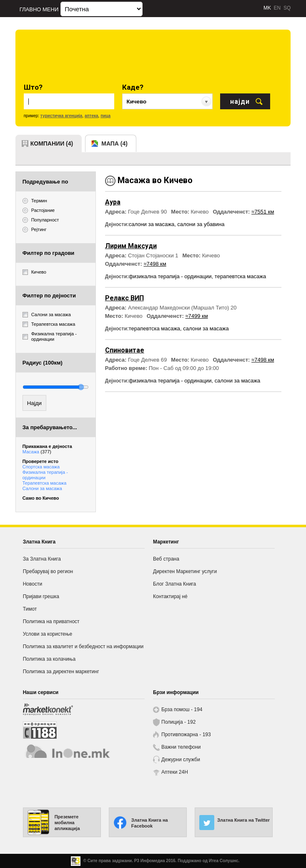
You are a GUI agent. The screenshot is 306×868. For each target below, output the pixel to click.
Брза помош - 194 (182, 709)
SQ (287, 8)
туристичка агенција (61, 116)
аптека (92, 116)
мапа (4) (114, 143)
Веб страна (166, 559)
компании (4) (52, 143)
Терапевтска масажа (45, 483)
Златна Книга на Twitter (243, 820)
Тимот (30, 609)
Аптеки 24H (175, 772)
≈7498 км (155, 264)
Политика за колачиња (49, 659)
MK (267, 8)
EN (277, 8)
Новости (33, 584)
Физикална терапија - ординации (45, 475)
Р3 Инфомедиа (150, 861)
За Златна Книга (42, 559)
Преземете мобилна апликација (67, 823)
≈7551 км (263, 212)
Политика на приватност (51, 621)
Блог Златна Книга (174, 584)
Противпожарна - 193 (186, 735)
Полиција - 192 (178, 722)
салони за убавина (201, 224)
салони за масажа (152, 224)
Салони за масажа (42, 488)
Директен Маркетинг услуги (185, 571)
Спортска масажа (41, 467)
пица (105, 116)
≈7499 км (196, 316)
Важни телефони (181, 747)
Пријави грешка (41, 596)
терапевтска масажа (240, 276)
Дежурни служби (181, 760)
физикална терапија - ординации (170, 276)
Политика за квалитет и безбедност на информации (83, 647)
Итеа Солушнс (224, 861)
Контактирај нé (170, 596)
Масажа (37, 452)
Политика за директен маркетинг (61, 672)
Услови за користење (48, 634)
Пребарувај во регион (48, 571)
